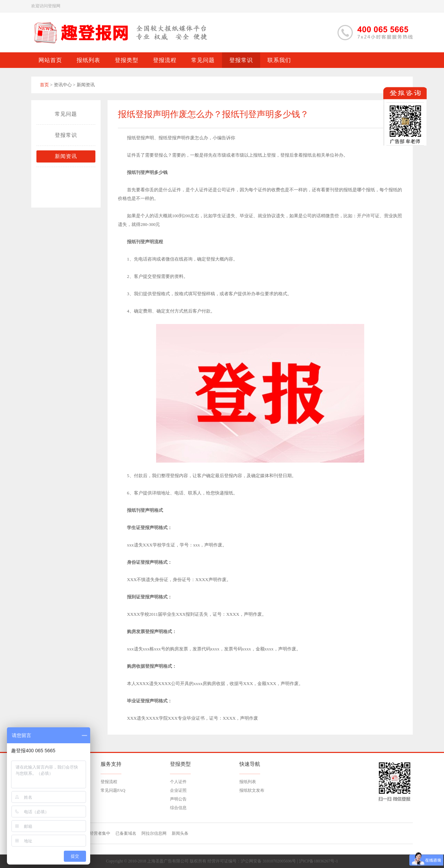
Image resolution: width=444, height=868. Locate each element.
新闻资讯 (66, 156)
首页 (44, 85)
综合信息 (178, 808)
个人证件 (178, 782)
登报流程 (109, 782)
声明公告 (178, 799)
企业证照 (178, 790)
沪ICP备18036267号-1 (319, 861)
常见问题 (66, 114)
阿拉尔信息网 (154, 833)
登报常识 (66, 135)
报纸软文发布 (252, 790)
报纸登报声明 (140, 138)
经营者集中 (100, 833)
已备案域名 (126, 833)
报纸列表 (248, 782)
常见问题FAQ (113, 790)
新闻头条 (180, 833)
